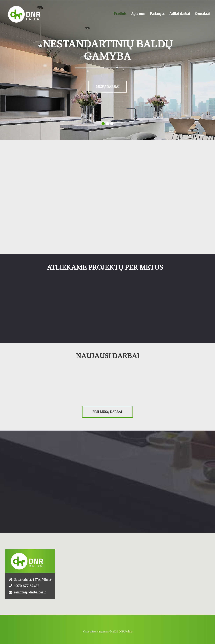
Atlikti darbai (180, 13)
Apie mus (138, 13)
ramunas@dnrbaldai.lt (30, 591)
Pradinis (120, 13)
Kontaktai (202, 13)
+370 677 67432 (26, 585)
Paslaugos (157, 13)
